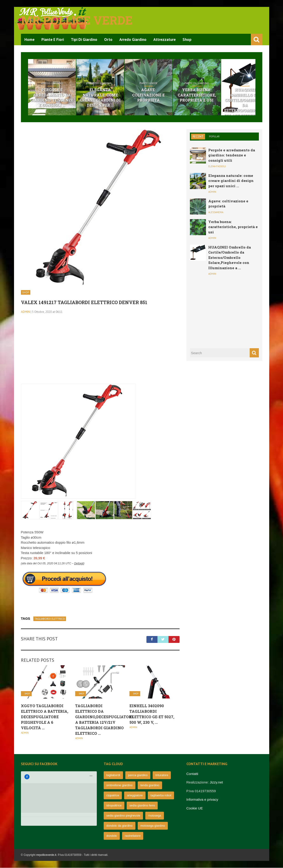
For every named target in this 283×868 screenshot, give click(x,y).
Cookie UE (195, 808)
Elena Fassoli (217, 167)
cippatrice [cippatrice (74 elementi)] (113, 796)
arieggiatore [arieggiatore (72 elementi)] (135, 796)
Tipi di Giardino (84, 40)
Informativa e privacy (202, 800)
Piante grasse (170, 83)
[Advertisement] (100, 352)
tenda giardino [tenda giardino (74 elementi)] (150, 785)
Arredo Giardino (133, 40)
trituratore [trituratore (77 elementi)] (162, 775)
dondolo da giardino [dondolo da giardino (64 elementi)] (120, 826)
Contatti (192, 774)
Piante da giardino (227, 83)
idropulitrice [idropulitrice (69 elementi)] (114, 806)
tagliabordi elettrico (50, 619)
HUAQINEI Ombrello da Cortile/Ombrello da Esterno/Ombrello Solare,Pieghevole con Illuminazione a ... (230, 258)
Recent (198, 137)
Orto (108, 40)
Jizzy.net (216, 783)
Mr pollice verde (77, 20)
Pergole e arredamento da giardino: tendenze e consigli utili (232, 155)
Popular (214, 137)
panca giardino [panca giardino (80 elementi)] (138, 775)
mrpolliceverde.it (46, 855)
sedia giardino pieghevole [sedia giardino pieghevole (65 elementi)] (123, 816)
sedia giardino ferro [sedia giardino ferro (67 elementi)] (142, 806)
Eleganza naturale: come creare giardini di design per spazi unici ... (231, 181)
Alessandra (216, 212)
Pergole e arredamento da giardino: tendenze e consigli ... (56, 98)
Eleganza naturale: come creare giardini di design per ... (113, 95)
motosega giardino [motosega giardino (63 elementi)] (153, 826)
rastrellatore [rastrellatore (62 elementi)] (133, 836)
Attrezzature (164, 40)
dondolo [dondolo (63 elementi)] (112, 836)
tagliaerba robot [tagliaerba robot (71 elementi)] (161, 796)
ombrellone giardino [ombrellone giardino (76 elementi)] (120, 785)
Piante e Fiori (53, 40)
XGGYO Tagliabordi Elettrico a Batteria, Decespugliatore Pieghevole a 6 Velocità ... (45, 717)
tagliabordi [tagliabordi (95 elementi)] (113, 775)
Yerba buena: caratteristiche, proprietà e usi (227, 95)
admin (25, 312)
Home (29, 40)
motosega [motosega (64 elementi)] (155, 816)
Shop (187, 40)
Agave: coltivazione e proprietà (170, 92)
